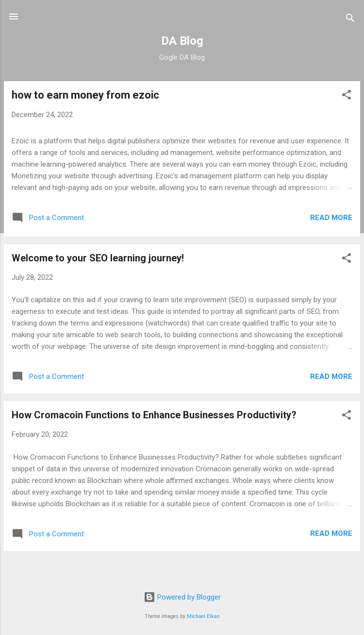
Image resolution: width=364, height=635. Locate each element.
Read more (331, 218)
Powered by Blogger (182, 597)
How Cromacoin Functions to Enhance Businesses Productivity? (154, 415)
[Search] (350, 20)
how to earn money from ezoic (85, 95)
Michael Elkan (203, 616)
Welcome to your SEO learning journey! (98, 258)
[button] (347, 96)
